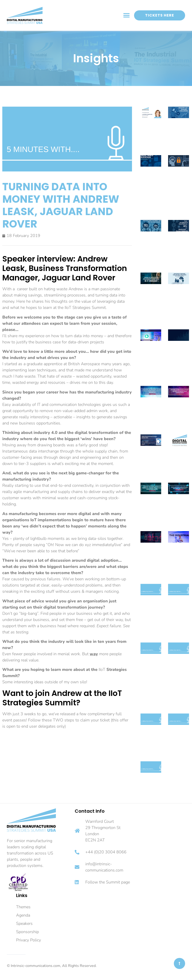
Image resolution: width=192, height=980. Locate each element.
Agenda (23, 915)
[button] (127, 16)
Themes (23, 907)
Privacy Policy (29, 940)
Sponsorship (27, 932)
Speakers (24, 923)
